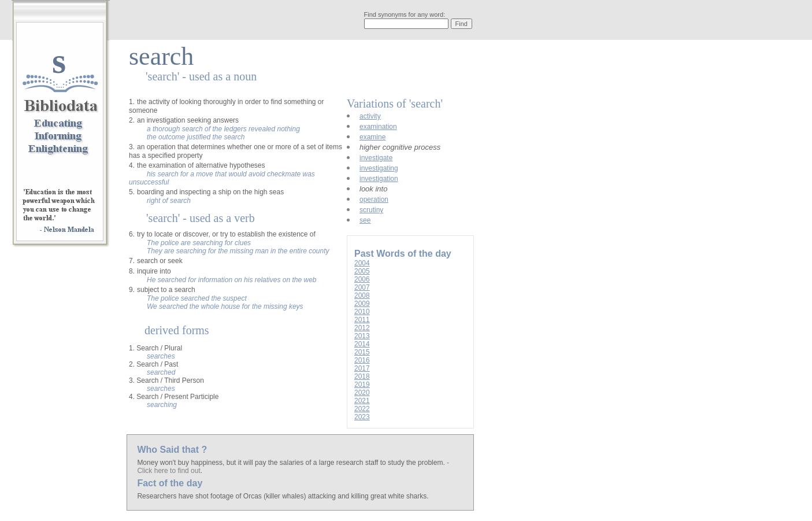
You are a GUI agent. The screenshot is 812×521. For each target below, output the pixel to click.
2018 (362, 376)
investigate (376, 158)
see (365, 220)
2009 (362, 304)
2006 (362, 279)
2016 (362, 360)
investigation (379, 179)
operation (374, 199)
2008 (362, 295)
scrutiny (371, 210)
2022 (362, 409)
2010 (362, 312)
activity (370, 116)
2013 (362, 336)
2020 (362, 393)
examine (372, 137)
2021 (362, 401)
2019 (362, 385)
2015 (362, 352)
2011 (362, 320)
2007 (362, 287)
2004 (362, 263)
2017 (362, 368)
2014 (362, 344)
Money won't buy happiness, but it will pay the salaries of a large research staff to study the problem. (292, 463)
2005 (362, 271)
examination (378, 127)
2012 (362, 328)
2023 (362, 417)
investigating (379, 168)
